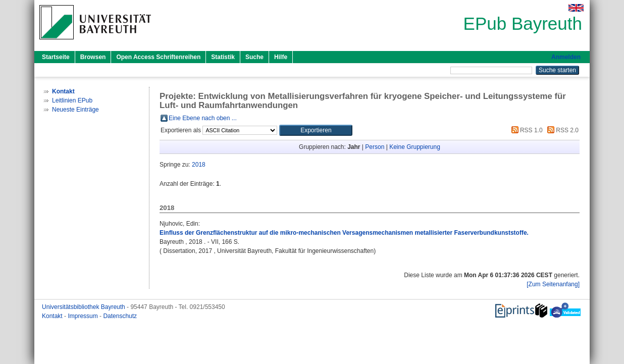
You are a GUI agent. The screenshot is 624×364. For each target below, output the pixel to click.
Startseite (56, 57)
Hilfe (281, 57)
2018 (199, 165)
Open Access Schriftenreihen (158, 57)
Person (375, 147)
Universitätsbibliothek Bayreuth (84, 307)
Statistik (223, 57)
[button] (316, 130)
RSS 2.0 (561, 130)
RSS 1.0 (526, 130)
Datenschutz (120, 316)
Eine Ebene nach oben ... (203, 118)
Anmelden (566, 57)
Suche (254, 57)
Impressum (84, 316)
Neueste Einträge (75, 110)
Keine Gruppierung (415, 147)
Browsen (93, 57)
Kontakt (53, 316)
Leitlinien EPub (72, 100)
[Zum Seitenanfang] (553, 284)
